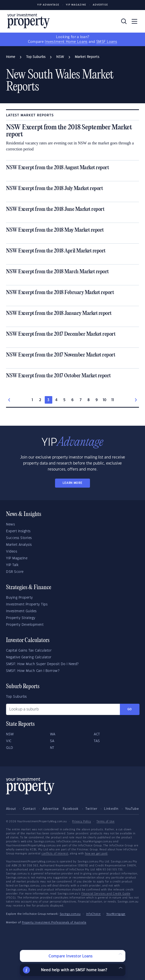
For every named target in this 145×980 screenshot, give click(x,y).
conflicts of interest (55, 854)
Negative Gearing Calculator (29, 657)
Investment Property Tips (27, 604)
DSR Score (15, 572)
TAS (97, 741)
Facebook (71, 809)
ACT (97, 734)
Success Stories (19, 538)
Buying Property (19, 598)
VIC (9, 741)
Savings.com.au (70, 914)
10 (105, 400)
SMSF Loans (107, 42)
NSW (10, 734)
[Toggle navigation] (134, 21)
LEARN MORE (72, 483)
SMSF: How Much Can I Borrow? (33, 671)
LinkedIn (111, 809)
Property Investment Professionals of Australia (54, 923)
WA (53, 734)
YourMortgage (116, 914)
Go (130, 709)
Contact (29, 809)
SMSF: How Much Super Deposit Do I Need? (42, 664)
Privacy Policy (82, 822)
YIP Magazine (76, 5)
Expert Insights (18, 531)
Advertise (100, 5)
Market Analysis (19, 545)
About (11, 809)
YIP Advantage (48, 5)
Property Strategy (21, 618)
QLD (10, 748)
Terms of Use (105, 822)
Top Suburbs (16, 697)
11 (113, 400)
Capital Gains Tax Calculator (29, 651)
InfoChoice (93, 914)
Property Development (25, 625)
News (10, 524)
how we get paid (96, 854)
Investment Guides (21, 611)
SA (52, 741)
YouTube (132, 809)
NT (52, 748)
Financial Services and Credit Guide (106, 894)
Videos (12, 552)
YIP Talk (12, 565)
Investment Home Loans (66, 42)
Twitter (91, 809)
